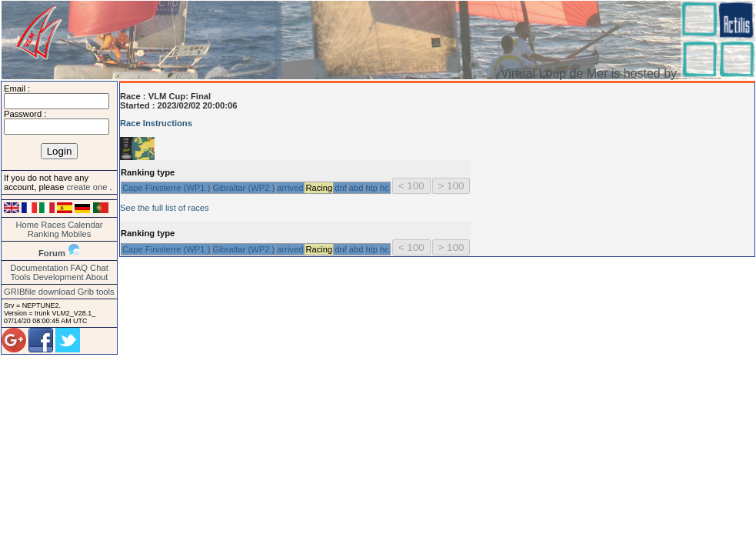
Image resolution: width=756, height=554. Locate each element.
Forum (52, 253)
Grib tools (96, 292)
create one (88, 187)
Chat (99, 268)
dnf (341, 188)
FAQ (79, 268)
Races (53, 225)
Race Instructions (156, 123)
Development (58, 277)
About (97, 277)
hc (385, 188)
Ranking (43, 234)
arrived (290, 188)
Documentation (39, 268)
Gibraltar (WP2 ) (243, 188)
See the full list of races (165, 208)
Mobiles (77, 234)
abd (356, 188)
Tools (21, 277)
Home (27, 225)
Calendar (85, 225)
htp (371, 188)
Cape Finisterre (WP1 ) (166, 188)
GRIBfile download (40, 292)
